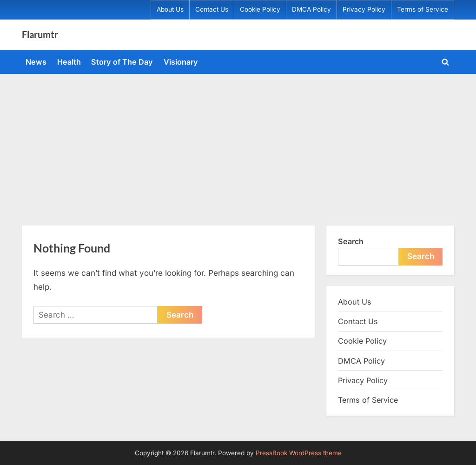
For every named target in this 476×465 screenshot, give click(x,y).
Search (351, 241)
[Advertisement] (238, 144)
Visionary (181, 62)
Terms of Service (423, 9)
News (36, 62)
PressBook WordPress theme (299, 453)
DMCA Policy (311, 9)
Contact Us (212, 9)
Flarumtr (40, 34)
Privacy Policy (364, 9)
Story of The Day (122, 62)
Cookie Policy (260, 9)
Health (69, 62)
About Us (170, 9)
